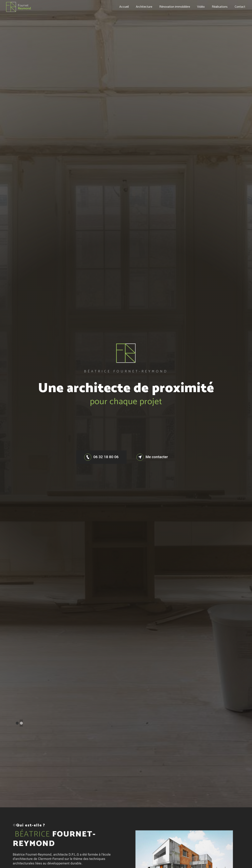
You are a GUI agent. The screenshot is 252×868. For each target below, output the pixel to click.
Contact (240, 7)
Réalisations (220, 7)
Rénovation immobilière (175, 7)
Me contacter (152, 457)
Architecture (144, 7)
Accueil (124, 7)
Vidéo (201, 7)
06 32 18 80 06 (101, 457)
